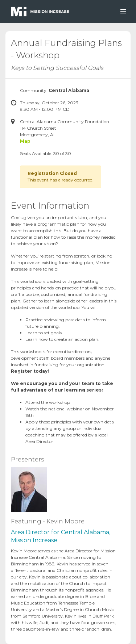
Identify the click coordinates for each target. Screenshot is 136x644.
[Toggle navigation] (123, 11)
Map (25, 141)
